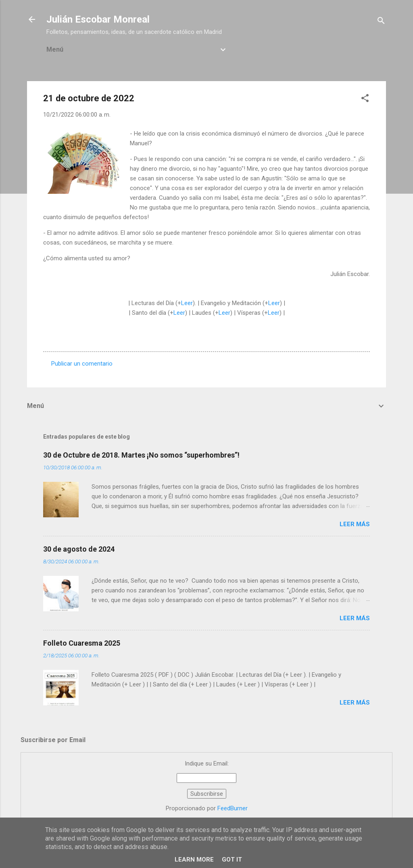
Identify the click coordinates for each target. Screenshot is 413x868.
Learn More (194, 860)
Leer (187, 303)
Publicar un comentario (82, 364)
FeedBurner (233, 808)
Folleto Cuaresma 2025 (82, 643)
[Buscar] (381, 22)
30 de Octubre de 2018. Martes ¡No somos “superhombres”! (141, 455)
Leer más (355, 524)
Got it (232, 860)
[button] (365, 99)
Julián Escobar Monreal (98, 19)
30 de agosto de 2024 (79, 549)
